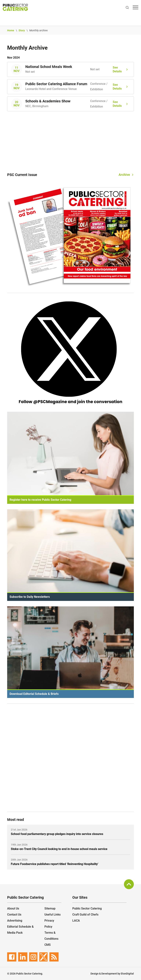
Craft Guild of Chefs (85, 915)
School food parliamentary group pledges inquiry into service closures (57, 834)
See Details (117, 70)
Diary (22, 30)
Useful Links (53, 915)
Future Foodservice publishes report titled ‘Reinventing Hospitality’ (55, 864)
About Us (13, 908)
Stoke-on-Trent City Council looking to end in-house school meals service (59, 849)
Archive (124, 175)
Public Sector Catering (87, 908)
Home (11, 30)
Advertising (15, 921)
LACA (76, 921)
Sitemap (50, 908)
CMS (48, 945)
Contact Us (14, 915)
